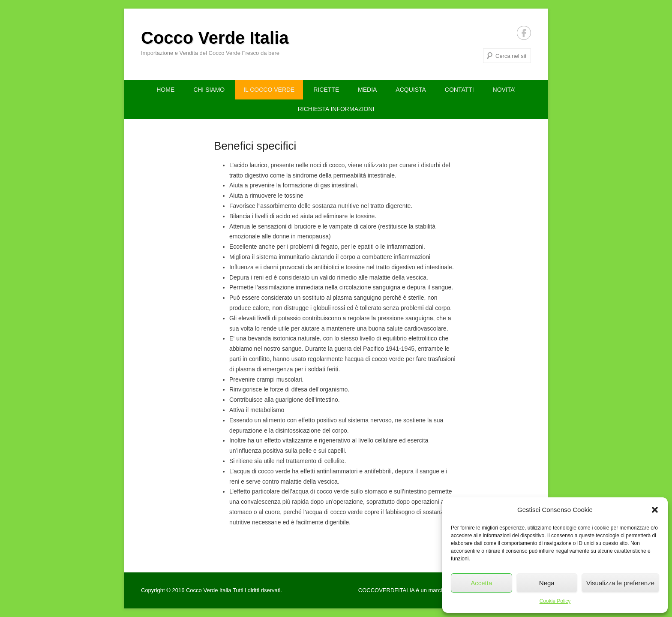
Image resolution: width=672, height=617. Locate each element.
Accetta (481, 583)
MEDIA (367, 90)
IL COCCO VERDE (269, 90)
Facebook (524, 33)
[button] (655, 510)
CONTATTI (459, 90)
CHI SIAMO (209, 90)
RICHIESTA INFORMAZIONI (336, 109)
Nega (547, 583)
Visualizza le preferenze (620, 583)
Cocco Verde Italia (215, 38)
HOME (165, 90)
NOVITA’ (504, 90)
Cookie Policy (555, 601)
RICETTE (326, 90)
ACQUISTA (411, 90)
